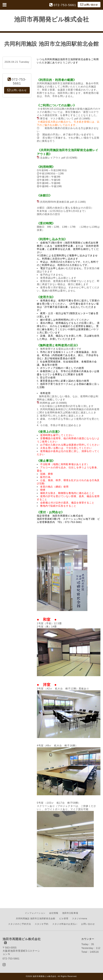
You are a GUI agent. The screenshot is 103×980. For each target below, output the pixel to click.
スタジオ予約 (42, 924)
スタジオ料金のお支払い (65, 924)
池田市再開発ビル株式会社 (52, 19)
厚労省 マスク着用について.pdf (59, 119)
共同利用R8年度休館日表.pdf (57, 202)
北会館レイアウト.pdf (53, 158)
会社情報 (54, 913)
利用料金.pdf (48, 403)
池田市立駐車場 (70, 913)
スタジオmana (80, 918)
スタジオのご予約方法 (20, 924)
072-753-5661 (65, 5)
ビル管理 (64, 918)
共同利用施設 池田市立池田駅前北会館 (36, 918)
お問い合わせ (88, 924)
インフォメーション (35, 913)
